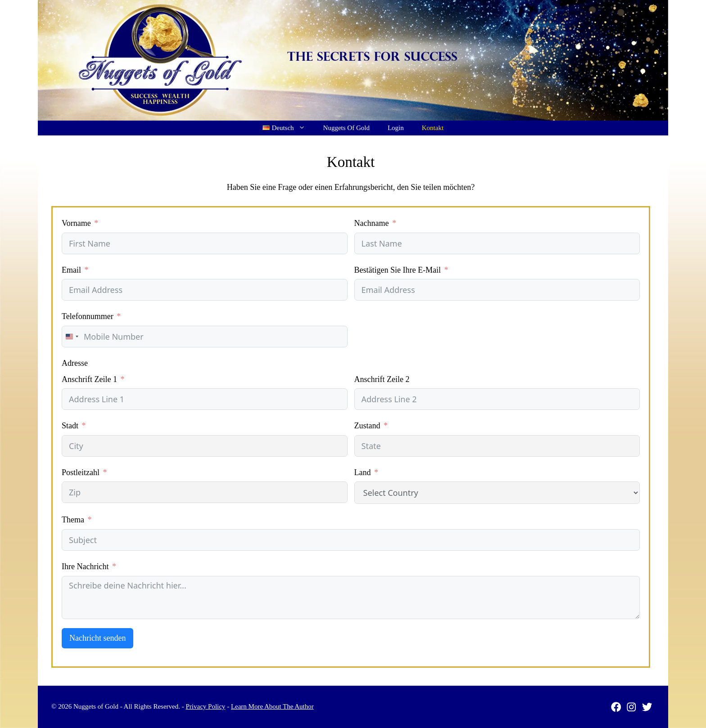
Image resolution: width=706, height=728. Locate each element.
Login (396, 128)
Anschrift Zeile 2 (382, 379)
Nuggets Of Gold (346, 128)
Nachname (372, 223)
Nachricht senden (97, 638)
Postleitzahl (81, 472)
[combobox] (72, 337)
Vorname (76, 223)
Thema (73, 520)
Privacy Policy (205, 706)
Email (71, 270)
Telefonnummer (88, 316)
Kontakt (433, 128)
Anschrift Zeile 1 (89, 379)
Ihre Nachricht (85, 566)
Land (363, 472)
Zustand (367, 426)
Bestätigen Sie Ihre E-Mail (398, 270)
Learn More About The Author (272, 706)
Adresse (75, 363)
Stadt (70, 426)
